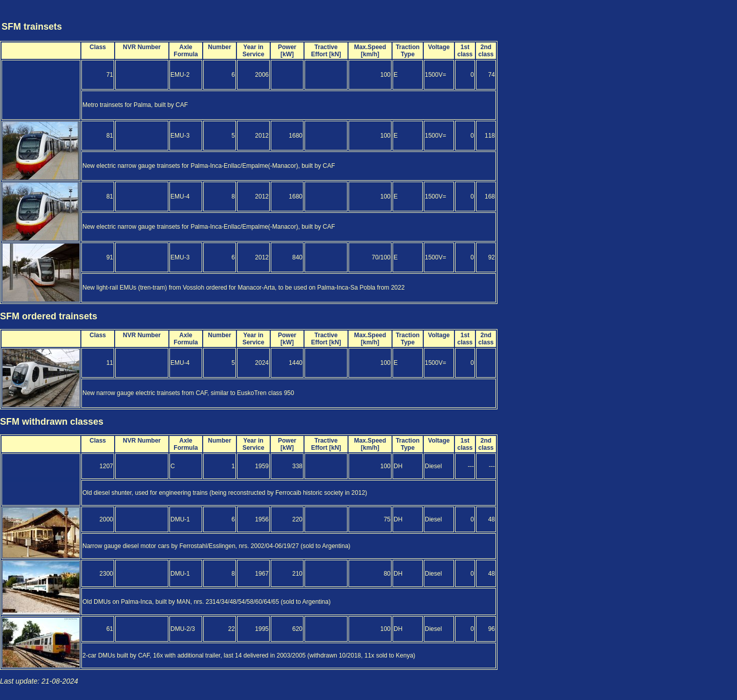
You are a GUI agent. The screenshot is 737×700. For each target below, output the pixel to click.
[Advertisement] (676, 17)
